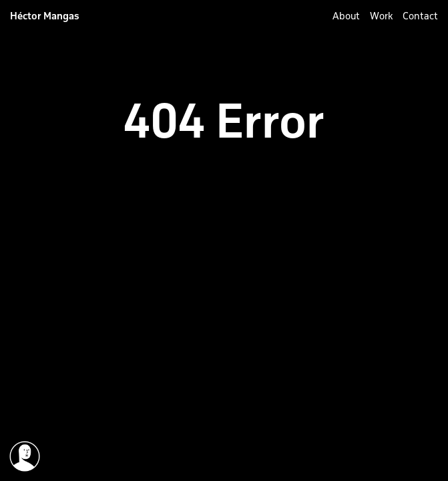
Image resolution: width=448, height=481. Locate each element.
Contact (420, 16)
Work (381, 16)
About (346, 16)
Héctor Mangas (45, 16)
